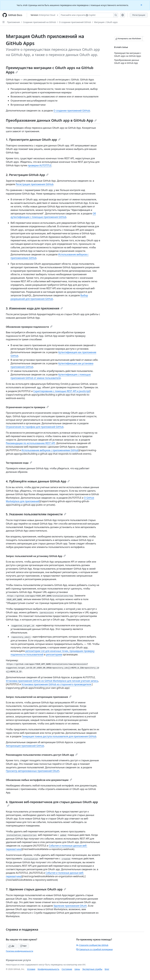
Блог (107, 969)
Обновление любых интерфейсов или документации (39, 780)
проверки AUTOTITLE (40, 165)
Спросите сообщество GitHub (92, 945)
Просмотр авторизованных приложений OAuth (33, 771)
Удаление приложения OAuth (70, 906)
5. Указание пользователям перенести (36, 514)
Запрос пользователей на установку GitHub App (36, 556)
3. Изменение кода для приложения (34, 308)
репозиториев (54, 655)
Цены (77, 969)
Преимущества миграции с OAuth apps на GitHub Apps (50, 70)
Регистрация (139, 15)
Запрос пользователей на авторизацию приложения (39, 697)
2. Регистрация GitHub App (27, 175)
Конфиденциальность (48, 969)
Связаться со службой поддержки (94, 949)
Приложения (13, 22)
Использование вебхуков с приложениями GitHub (50, 450)
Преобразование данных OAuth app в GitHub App (51, 120)
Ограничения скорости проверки (27, 407)
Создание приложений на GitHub (39, 22)
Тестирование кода (19, 463)
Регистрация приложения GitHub (34, 184)
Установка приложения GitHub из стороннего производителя (56, 684)
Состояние (67, 969)
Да (11, 946)
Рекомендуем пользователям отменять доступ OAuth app (42, 755)
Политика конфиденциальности (19, 951)
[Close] (142, 5)
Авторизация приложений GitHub (25, 746)
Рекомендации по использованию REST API (30, 443)
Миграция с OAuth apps (106, 22)
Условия (31, 969)
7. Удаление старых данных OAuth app (36, 889)
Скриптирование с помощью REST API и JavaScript (62, 391)
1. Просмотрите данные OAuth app (33, 140)
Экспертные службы (92, 969)
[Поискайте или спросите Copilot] (89, 15)
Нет (23, 946)
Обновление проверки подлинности (29, 327)
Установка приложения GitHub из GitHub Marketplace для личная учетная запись (52, 681)
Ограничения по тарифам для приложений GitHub (35, 427)
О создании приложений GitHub (75, 22)
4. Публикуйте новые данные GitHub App (38, 481)
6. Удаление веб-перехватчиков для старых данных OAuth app (52, 803)
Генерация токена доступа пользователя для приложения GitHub (59, 736)
